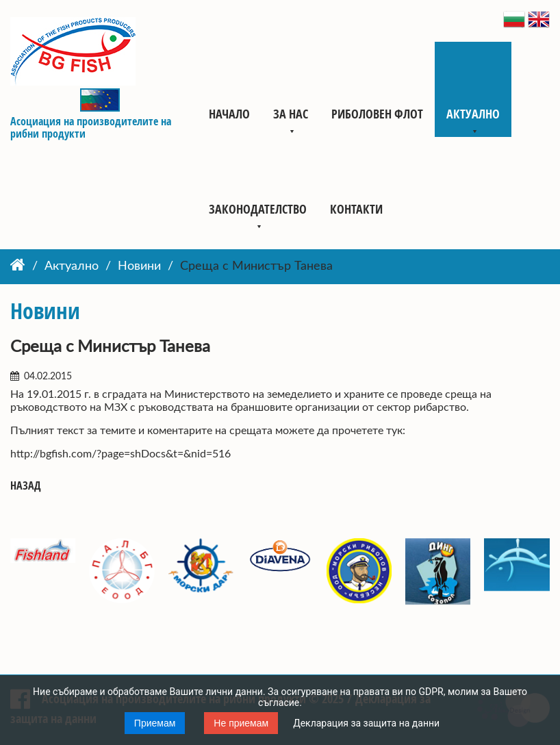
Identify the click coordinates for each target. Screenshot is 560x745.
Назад (26, 486)
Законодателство (258, 209)
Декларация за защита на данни (366, 723)
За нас (291, 114)
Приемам (155, 723)
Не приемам (241, 723)
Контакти (356, 209)
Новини (139, 266)
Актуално (473, 114)
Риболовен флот (377, 114)
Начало (229, 114)
